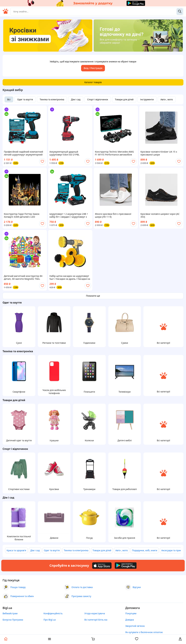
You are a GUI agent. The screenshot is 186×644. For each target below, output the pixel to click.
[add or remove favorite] (42, 161)
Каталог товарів (93, 82)
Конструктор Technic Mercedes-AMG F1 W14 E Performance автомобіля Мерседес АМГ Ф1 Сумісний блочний (115, 153)
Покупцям (131, 613)
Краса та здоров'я (16, 550)
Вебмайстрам (10, 613)
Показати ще (93, 296)
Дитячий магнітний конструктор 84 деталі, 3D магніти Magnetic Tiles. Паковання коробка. (23, 277)
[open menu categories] (49, 639)
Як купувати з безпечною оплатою (144, 632)
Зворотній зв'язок (135, 626)
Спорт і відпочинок (98, 99)
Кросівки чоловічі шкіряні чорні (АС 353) (160, 215)
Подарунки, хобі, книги (145, 550)
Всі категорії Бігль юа (96, 620)
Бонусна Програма (13, 620)
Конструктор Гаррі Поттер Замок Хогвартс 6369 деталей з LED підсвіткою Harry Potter (22, 215)
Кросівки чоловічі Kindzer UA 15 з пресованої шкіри (159, 153)
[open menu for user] (180, 639)
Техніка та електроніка (52, 99)
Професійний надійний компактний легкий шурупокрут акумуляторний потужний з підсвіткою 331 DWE (23, 153)
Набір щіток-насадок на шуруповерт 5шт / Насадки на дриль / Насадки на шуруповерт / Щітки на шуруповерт (70, 277)
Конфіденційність (53, 613)
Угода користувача (95, 613)
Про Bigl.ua (50, 620)
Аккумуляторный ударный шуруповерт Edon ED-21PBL (64, 153)
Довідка (130, 620)
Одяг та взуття (25, 99)
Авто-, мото (167, 99)
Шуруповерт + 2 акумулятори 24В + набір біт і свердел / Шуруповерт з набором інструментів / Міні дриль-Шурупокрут (69, 215)
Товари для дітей (124, 99)
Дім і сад (76, 99)
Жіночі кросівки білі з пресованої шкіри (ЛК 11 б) (113, 215)
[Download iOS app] (102, 566)
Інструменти (147, 99)
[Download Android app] (126, 566)
